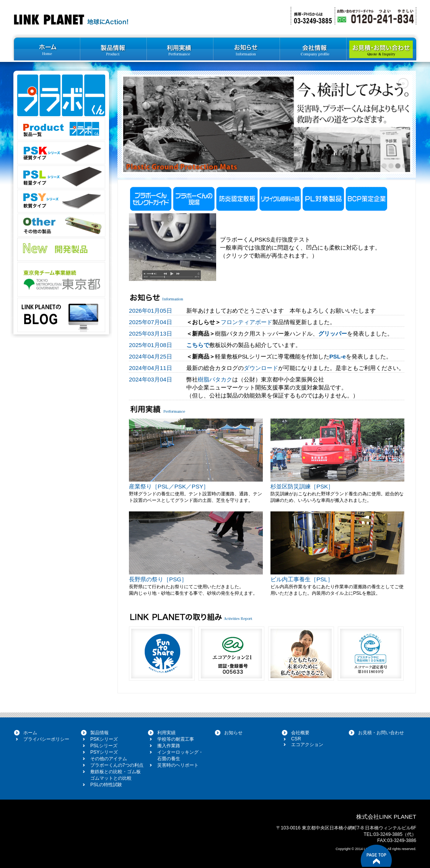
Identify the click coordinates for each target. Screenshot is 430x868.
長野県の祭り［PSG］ (158, 579)
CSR (296, 739)
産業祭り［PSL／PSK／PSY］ (169, 486)
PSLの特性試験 (106, 785)
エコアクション (307, 745)
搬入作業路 (169, 746)
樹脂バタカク (215, 379)
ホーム (30, 733)
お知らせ (233, 733)
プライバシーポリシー (46, 739)
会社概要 (300, 733)
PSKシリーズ (104, 739)
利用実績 (166, 733)
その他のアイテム (109, 759)
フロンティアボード (247, 322)
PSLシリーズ (104, 746)
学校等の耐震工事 (176, 739)
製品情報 (99, 733)
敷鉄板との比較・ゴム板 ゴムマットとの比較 (116, 775)
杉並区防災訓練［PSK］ (302, 486)
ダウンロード (261, 368)
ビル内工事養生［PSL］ (302, 579)
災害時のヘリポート (178, 765)
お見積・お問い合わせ (381, 733)
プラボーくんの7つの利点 (117, 765)
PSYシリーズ (104, 752)
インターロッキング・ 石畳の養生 (180, 755)
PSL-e (338, 356)
